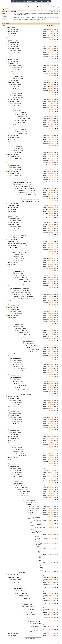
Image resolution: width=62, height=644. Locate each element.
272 (59, 11)
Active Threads (37, 7)
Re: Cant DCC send (11, 11)
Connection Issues (15, 5)
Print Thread (5, 9)
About (23, 1)
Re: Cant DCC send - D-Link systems (17, 284)
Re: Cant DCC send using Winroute (17, 244)
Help (48, 1)
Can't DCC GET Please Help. (21, 180)
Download (30, 1)
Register (36, 1)
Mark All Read (13, 642)
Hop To (23, 638)
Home (18, 1)
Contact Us (44, 642)
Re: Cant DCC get (12, 239)
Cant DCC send (11, 27)
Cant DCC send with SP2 (20, 252)
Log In (57, 5)
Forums (6, 5)
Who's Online (52, 7)
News (42, 1)
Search (45, 7)
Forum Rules (6, 642)
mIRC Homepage (55, 642)
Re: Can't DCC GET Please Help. (23, 182)
